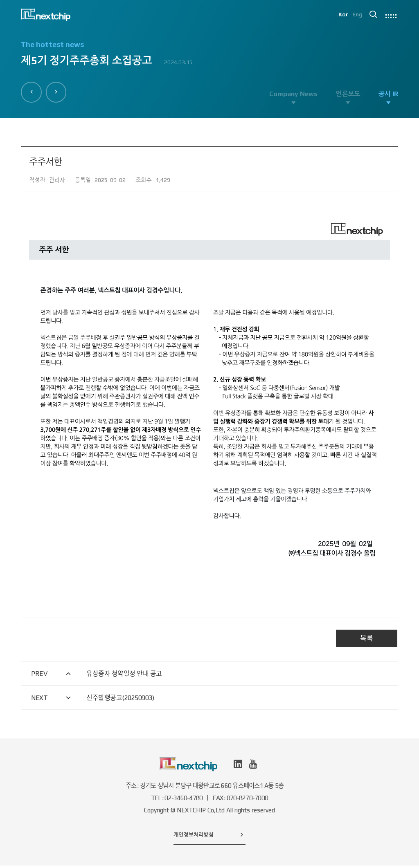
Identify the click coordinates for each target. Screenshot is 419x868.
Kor (342, 16)
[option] (209, 58)
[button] (33, 91)
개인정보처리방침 (209, 837)
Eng (357, 16)
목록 (367, 641)
